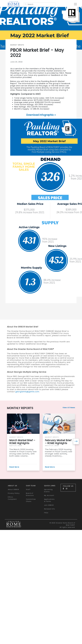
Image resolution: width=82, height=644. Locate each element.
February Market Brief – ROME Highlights (58, 442)
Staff (28, 489)
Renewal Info (50, 509)
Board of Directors (30, 494)
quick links (50, 486)
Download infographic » (41, 115)
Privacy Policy (14, 493)
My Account (49, 495)
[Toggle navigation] (75, 4)
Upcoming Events (48, 491)
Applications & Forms (49, 500)
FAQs (46, 513)
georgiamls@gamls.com (27, 392)
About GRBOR (13, 489)
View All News (69, 408)
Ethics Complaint (12, 498)
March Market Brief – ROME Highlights (22, 442)
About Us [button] (13, 486)
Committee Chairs (31, 500)
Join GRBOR (49, 505)
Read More (14, 467)
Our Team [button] (31, 486)
